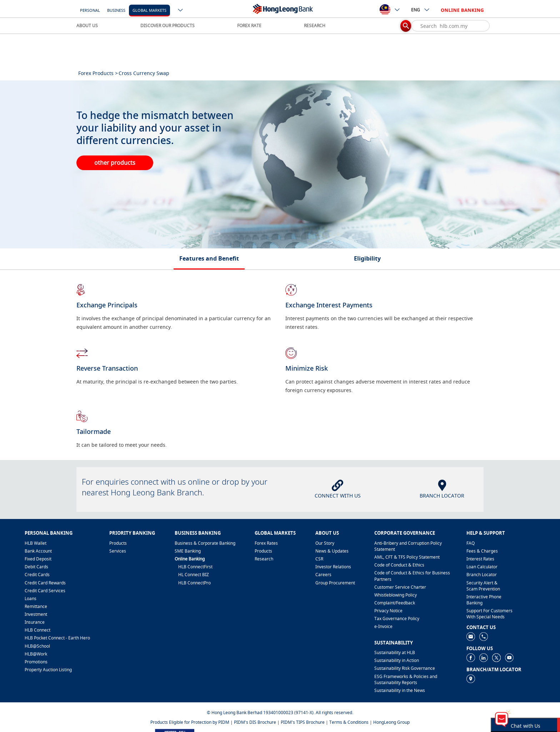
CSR (319, 559)
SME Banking (188, 551)
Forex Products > (98, 73)
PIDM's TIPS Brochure (303, 722)
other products (115, 163)
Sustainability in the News (400, 690)
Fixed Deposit (38, 559)
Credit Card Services (45, 591)
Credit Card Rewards (45, 583)
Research (264, 559)
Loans (31, 599)
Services (118, 551)
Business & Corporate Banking (205, 543)
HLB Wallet (36, 543)
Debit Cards (36, 567)
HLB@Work (36, 654)
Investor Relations (333, 567)
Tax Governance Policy (397, 619)
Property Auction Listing (48, 670)
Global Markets (149, 10)
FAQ (471, 543)
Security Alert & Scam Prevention (483, 586)
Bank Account (38, 551)
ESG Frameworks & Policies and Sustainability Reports (406, 679)
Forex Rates (266, 543)
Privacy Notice (388, 611)
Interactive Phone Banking (484, 600)
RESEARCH (315, 26)
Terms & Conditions (349, 722)
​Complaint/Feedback (395, 603)
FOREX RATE (249, 26)
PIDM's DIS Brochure (255, 722)
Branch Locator (482, 575)
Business (116, 10)
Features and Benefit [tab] (209, 258)
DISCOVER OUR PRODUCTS (167, 26)
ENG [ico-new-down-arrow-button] (421, 10)
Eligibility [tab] (367, 258)
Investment (36, 614)
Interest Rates (480, 559)
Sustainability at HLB (395, 652)
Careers (323, 575)
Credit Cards (37, 575)
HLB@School (37, 646)
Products (118, 543)
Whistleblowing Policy (396, 595)
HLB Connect (37, 630)
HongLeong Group (391, 722)
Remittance (36, 606)
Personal (90, 10)
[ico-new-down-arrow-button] (181, 11)
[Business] (116, 10)
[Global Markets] (149, 10)
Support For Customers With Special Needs (489, 614)
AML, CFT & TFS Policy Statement (407, 557)
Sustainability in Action (397, 660)
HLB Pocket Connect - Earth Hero (57, 638)
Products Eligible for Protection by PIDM (190, 722)
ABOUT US (87, 26)
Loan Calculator (482, 567)
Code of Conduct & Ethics (399, 565)
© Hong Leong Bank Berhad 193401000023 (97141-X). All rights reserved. (280, 713)
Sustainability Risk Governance (405, 668)
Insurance (35, 622)
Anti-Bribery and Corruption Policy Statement (408, 546)
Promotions (36, 662)
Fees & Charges (482, 551)
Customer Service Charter (400, 587)
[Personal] (90, 10)
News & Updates (332, 551)
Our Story (325, 543)
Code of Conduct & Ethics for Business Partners (412, 576)
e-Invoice (383, 626)
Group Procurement (335, 583)
